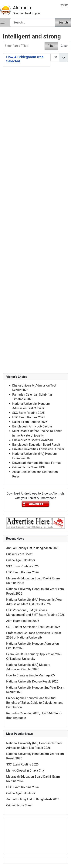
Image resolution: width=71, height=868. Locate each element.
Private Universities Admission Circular (38, 449)
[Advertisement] (35, 184)
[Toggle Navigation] (2, 23)
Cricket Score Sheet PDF (29, 467)
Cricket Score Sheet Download (32, 440)
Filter (51, 46)
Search (63, 22)
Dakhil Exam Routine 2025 (30, 422)
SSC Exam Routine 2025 (28, 413)
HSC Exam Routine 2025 (29, 417)
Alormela (22, 8)
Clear (64, 46)
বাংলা (64, 5)
